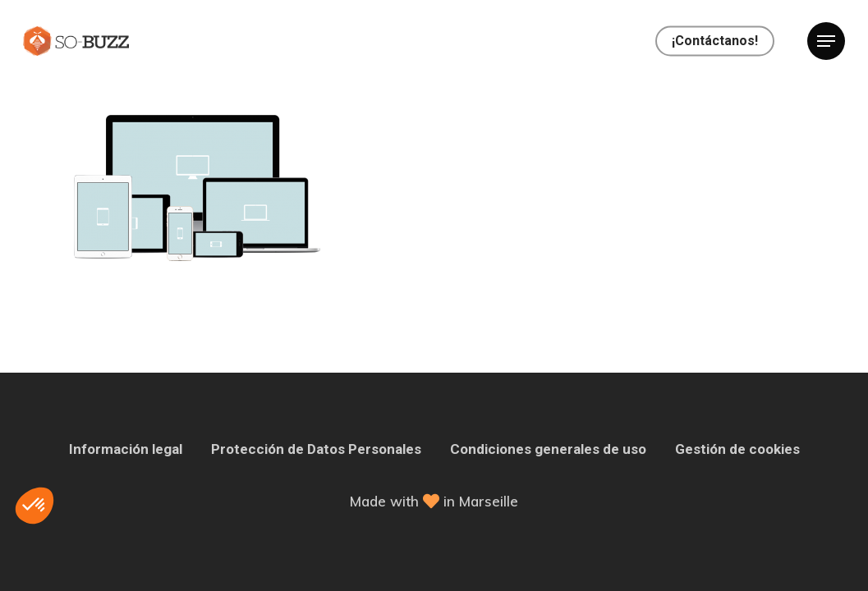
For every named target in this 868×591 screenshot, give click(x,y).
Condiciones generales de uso (548, 449)
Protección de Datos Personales (316, 449)
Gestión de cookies (737, 449)
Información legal (126, 449)
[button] (34, 506)
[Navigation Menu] (826, 41)
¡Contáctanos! (715, 41)
